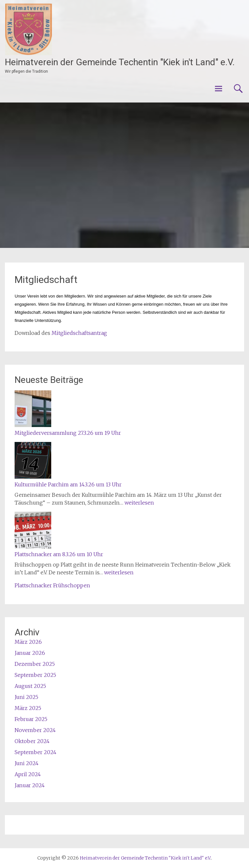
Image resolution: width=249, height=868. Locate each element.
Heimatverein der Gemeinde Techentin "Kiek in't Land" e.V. (120, 62)
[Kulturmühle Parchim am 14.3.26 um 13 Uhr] (33, 461)
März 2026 (28, 642)
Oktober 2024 (32, 741)
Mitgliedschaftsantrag (79, 333)
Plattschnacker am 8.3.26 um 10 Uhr (59, 554)
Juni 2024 (27, 763)
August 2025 (30, 686)
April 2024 (28, 774)
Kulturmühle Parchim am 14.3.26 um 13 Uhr (68, 484)
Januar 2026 (30, 653)
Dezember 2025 (35, 664)
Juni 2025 (26, 697)
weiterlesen (139, 503)
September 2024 (36, 752)
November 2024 (35, 730)
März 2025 (28, 708)
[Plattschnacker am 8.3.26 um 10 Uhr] (33, 531)
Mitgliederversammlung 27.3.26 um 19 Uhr (68, 433)
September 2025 (35, 675)
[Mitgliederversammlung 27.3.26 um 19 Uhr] (33, 410)
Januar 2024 (30, 785)
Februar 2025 (31, 719)
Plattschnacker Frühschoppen (52, 585)
